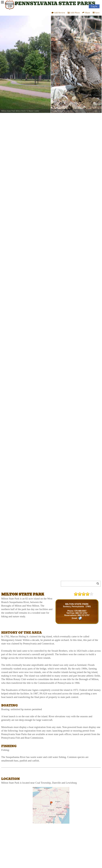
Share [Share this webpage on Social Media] (86, 13)
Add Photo (74, 13)
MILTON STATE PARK (77, 604)
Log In (94, 6)
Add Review (58, 13)
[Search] (79, 584)
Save (96, 13)
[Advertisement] (29, 585)
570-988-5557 (80, 611)
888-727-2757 (81, 613)
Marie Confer (34, 111)
